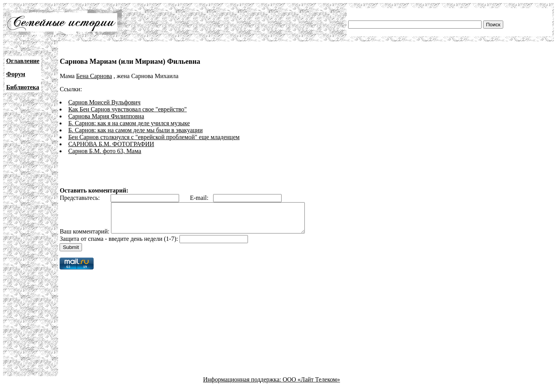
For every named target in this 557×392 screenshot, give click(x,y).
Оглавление (23, 61)
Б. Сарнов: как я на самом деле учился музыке (129, 123)
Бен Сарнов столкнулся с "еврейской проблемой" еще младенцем (154, 137)
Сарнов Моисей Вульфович (104, 102)
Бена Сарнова (94, 76)
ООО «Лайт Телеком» (311, 385)
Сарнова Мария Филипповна (106, 116)
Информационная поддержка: (243, 385)
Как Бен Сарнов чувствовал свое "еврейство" (127, 109)
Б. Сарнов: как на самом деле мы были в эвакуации (135, 130)
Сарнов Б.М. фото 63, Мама (105, 151)
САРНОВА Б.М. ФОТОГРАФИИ (111, 144)
